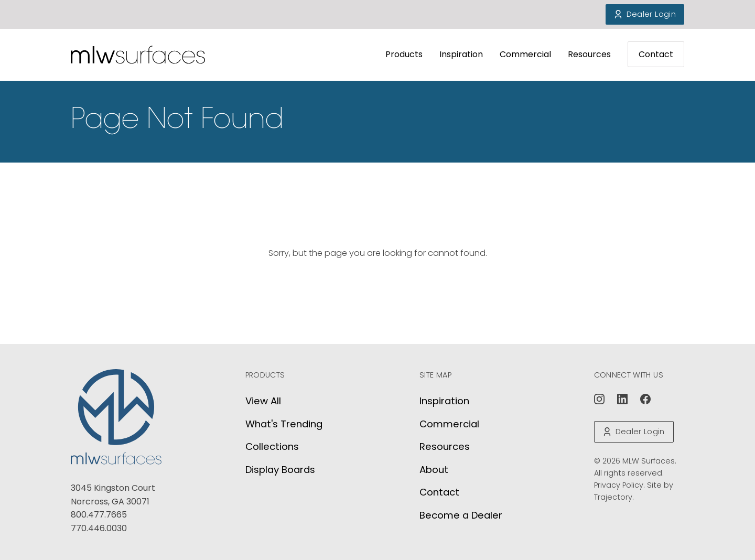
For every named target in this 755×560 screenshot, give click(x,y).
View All (263, 401)
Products (404, 54)
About (434, 470)
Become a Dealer (461, 515)
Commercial (525, 54)
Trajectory (613, 497)
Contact (656, 54)
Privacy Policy (619, 485)
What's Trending (284, 424)
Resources (589, 54)
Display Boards (280, 470)
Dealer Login (645, 14)
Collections (272, 446)
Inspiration (461, 54)
